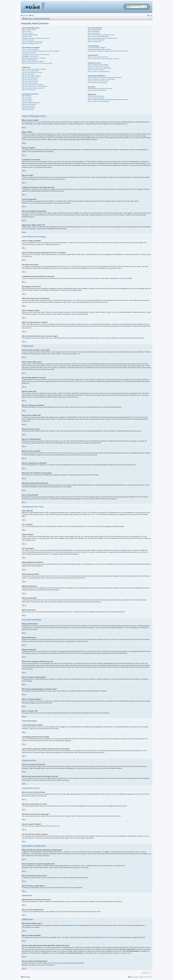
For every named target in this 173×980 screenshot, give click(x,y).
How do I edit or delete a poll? (30, 78)
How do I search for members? (96, 70)
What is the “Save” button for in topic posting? (34, 86)
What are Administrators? (95, 30)
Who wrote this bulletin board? (96, 96)
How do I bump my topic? (29, 90)
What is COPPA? (27, 31)
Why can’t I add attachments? (30, 81)
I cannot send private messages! (97, 48)
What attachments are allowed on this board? (100, 88)
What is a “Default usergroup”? (96, 40)
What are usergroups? (94, 33)
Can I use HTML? (27, 97)
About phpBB (26, 927)
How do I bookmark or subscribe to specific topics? (102, 79)
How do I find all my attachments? (97, 90)
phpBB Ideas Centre (102, 937)
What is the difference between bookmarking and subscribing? (105, 77)
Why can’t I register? (28, 33)
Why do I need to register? (29, 30)
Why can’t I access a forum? (30, 79)
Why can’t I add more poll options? (31, 76)
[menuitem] (32, 15)
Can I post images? (27, 101)
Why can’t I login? (27, 36)
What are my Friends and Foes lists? (98, 57)
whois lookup (145, 947)
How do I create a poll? (28, 74)
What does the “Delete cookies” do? (32, 43)
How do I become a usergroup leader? (98, 36)
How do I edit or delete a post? (30, 71)
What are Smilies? (27, 99)
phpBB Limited (72, 925)
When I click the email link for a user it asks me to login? (37, 63)
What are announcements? (29, 104)
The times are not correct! (29, 53)
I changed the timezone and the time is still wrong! (36, 54)
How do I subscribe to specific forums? (98, 81)
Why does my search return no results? (98, 66)
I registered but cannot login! (30, 35)
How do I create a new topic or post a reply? (34, 69)
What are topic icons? (28, 109)
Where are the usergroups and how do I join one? (101, 35)
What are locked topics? (29, 108)
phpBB (74, 290)
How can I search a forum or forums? (98, 65)
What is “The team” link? (94, 42)
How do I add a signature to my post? (32, 72)
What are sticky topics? (28, 106)
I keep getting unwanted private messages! (99, 49)
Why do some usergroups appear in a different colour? (103, 38)
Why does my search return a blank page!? (100, 68)
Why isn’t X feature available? (96, 98)
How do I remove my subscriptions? (98, 83)
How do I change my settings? (30, 49)
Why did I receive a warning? (30, 83)
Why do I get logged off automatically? (32, 42)
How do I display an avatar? (30, 60)
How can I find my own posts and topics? (99, 72)
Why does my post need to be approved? (33, 88)
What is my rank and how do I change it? (33, 61)
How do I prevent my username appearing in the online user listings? (41, 51)
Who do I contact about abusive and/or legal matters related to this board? (108, 100)
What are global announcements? (31, 103)
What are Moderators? (94, 31)
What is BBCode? (27, 96)
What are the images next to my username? (34, 58)
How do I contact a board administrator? (99, 101)
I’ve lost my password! (28, 40)
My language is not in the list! (30, 56)
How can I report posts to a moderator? (33, 85)
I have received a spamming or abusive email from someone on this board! (108, 51)
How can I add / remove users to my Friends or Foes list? (103, 59)
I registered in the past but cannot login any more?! (36, 38)
